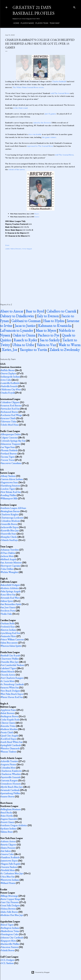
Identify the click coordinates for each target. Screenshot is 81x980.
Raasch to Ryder (25, 340)
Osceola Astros (8, 675)
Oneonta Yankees (9, 867)
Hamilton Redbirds (10, 857)
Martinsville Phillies (10, 944)
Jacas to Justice (25, 326)
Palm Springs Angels (11, 591)
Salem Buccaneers (9, 643)
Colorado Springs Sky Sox (13, 441)
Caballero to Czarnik (61, 311)
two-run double (35, 134)
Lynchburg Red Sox (10, 633)
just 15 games (50, 114)
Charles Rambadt (59, 81)
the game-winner (49, 137)
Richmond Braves (9, 412)
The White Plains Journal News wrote (28, 87)
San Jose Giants (8, 607)
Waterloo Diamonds (10, 748)
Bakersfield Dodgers (10, 585)
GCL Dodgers (8, 960)
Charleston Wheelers (11, 774)
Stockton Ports (8, 611)
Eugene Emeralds (9, 819)
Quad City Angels (9, 736)
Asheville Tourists (9, 761)
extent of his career (17, 169)
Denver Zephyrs (8, 373)
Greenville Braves (9, 524)
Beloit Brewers (8, 713)
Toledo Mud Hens (10, 425)
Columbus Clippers (10, 402)
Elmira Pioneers (8, 848)
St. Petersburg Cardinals (12, 684)
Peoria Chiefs (7, 732)
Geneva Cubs (7, 854)
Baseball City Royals (10, 655)
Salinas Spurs (7, 601)
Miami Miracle (7, 671)
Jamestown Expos (9, 861)
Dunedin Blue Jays (10, 662)
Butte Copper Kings (10, 899)
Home (15, 23)
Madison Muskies (9, 729)
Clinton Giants (8, 723)
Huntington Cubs (10, 934)
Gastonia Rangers (9, 780)
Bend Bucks (6, 812)
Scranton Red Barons (11, 405)
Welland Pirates (8, 883)
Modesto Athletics (10, 588)
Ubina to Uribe (23, 345)
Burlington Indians (10, 928)
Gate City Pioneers (10, 902)
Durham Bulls (7, 623)
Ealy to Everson (48, 316)
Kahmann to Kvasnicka (55, 326)
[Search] (74, 7)
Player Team (41, 23)
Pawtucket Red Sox (10, 409)
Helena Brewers (16, 249)
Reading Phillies (8, 495)
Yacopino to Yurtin (33, 350)
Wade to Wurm (69, 345)
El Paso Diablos (8, 553)
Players (37, 214)
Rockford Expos (9, 739)
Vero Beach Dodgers (10, 691)
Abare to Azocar (12, 311)
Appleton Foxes (8, 710)
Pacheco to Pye (49, 335)
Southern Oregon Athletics (14, 825)
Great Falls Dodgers (10, 905)
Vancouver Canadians (11, 463)
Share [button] (7, 245)
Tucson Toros (7, 460)
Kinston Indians (8, 630)
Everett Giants (7, 822)
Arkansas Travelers (10, 550)
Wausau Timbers (8, 752)
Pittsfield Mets (8, 870)
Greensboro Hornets (11, 784)
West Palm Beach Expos (12, 694)
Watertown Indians (10, 880)
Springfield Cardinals (11, 745)
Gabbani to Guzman (26, 321)
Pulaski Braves (7, 950)
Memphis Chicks (9, 537)
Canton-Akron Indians (12, 479)
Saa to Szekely (50, 340)
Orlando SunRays (9, 540)
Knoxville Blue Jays (10, 530)
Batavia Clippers (8, 845)
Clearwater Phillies (10, 659)
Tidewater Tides (8, 421)
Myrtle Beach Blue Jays (12, 787)
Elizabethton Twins (10, 931)
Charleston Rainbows (11, 771)
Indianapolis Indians (10, 377)
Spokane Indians (9, 829)
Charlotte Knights (10, 514)
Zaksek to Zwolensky (65, 350)
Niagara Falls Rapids (10, 864)
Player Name (26, 23)
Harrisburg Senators (10, 486)
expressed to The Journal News (40, 146)
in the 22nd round (20, 108)
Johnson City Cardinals (12, 937)
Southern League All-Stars (13, 508)
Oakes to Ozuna (24, 335)
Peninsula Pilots (8, 636)
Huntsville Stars (8, 534)
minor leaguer (27, 249)
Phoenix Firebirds (9, 450)
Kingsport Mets (8, 941)
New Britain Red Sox (11, 492)
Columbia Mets (8, 768)
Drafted (37, 217)
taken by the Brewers (42, 123)
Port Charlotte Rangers (12, 678)
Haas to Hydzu (54, 321)
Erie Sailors (6, 851)
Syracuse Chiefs (8, 418)
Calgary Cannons (9, 437)
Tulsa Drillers (7, 569)
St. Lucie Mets (7, 681)
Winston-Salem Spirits (11, 646)
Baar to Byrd (35, 311)
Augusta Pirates (8, 764)
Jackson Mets (7, 556)
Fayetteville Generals (10, 777)
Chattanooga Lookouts (12, 518)
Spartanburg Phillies (10, 793)
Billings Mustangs (9, 896)
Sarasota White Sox (10, 687)
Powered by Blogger (40, 972)
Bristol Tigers (7, 925)
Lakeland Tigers (8, 668)
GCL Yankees (7, 963)
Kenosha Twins (8, 726)
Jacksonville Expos (10, 527)
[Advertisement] (40, 274)
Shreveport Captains (10, 566)
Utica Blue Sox (8, 877)
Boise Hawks (7, 816)
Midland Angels (8, 559)
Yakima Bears (7, 832)
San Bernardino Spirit (11, 604)
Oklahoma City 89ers (11, 389)
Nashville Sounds (9, 386)
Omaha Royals (8, 393)
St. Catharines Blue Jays (12, 873)
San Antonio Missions (11, 562)
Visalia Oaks (6, 614)
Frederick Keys (8, 627)
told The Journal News (60, 93)
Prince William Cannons (12, 639)
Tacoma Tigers (8, 457)
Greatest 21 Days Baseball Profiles (34, 10)
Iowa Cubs (6, 380)
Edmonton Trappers (10, 444)
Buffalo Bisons (8, 370)
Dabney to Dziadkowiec (17, 316)
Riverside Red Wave (10, 598)
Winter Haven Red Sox (12, 697)
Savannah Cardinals (10, 790)
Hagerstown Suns (9, 482)
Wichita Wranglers (9, 572)
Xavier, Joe (9, 350)
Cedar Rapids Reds (10, 720)
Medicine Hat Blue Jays (12, 915)
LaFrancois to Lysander (17, 330)
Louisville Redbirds (10, 383)
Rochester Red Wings (11, 415)
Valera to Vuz (46, 345)
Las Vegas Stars (8, 447)
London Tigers (8, 489)
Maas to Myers (46, 330)
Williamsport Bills (9, 498)
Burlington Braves (9, 716)
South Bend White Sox (11, 742)
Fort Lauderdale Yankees (12, 665)
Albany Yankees (8, 476)
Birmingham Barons (10, 511)
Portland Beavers (9, 454)
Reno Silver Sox (8, 595)
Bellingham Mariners (11, 809)
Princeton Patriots (9, 947)
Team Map (54, 23)
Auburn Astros (8, 841)
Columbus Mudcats (10, 521)
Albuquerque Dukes (11, 434)
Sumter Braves (7, 796)
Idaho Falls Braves (9, 912)
